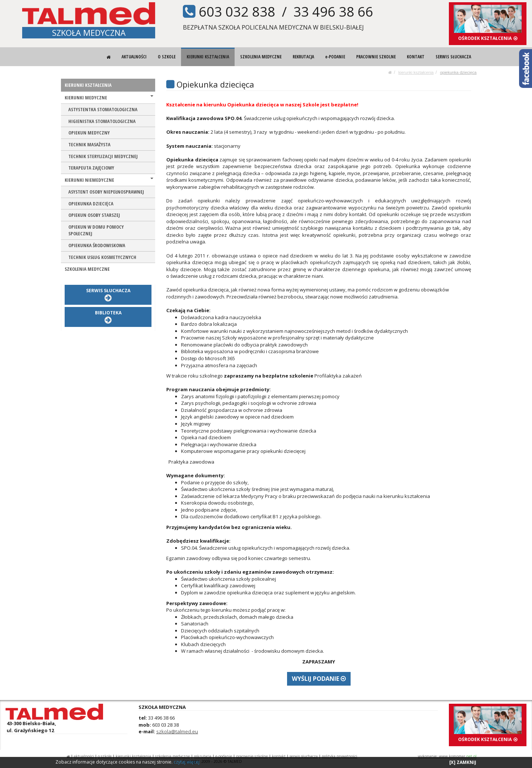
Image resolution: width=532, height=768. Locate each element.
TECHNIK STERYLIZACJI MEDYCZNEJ (103, 156)
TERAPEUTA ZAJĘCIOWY (91, 168)
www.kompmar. (458, 756)
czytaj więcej (187, 762)
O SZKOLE (167, 57)
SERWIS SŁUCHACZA (453, 57)
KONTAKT (416, 57)
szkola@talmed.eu (177, 731)
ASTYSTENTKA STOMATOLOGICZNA (103, 109)
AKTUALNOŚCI (134, 57)
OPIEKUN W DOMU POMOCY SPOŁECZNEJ (96, 230)
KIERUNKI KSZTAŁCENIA (208, 57)
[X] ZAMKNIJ (463, 762)
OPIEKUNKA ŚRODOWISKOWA (97, 245)
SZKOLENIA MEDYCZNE (261, 57)
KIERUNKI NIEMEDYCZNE (109, 180)
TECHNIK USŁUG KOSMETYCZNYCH (102, 257)
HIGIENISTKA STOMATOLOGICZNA (102, 121)
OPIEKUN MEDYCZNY (89, 133)
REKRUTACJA (303, 57)
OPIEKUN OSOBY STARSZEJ (94, 215)
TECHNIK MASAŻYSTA (89, 144)
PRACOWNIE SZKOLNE (376, 57)
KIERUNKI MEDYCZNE (109, 98)
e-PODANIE (335, 57)
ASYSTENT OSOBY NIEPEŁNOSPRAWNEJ (106, 192)
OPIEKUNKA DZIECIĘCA (458, 72)
